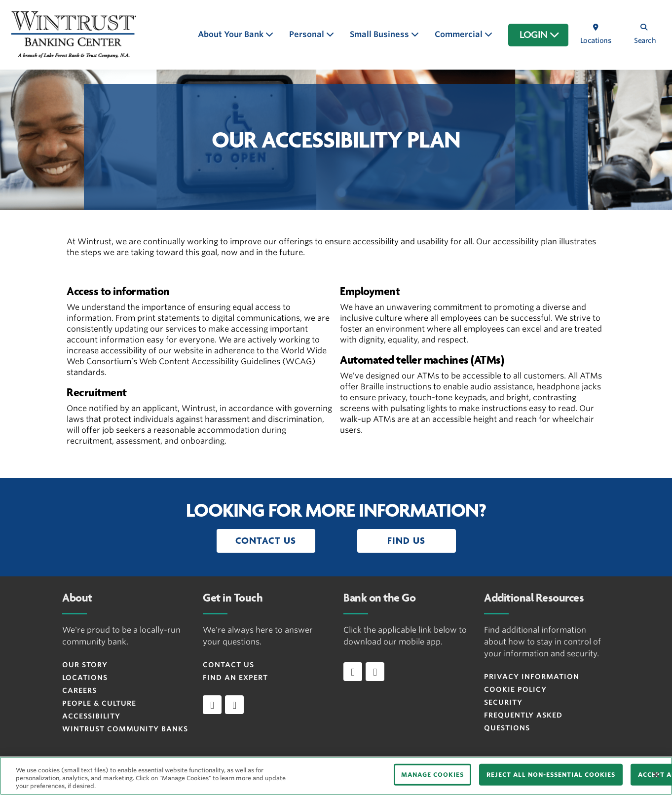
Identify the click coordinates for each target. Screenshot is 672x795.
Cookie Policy (515, 689)
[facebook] (212, 705)
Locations (85, 678)
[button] (266, 541)
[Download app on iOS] (353, 672)
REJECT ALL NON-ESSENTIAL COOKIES (551, 775)
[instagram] (234, 705)
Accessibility (91, 716)
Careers (79, 690)
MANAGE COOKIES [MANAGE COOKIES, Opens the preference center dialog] (432, 775)
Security (503, 702)
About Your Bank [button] (232, 34)
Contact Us (228, 665)
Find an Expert (235, 678)
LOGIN (540, 35)
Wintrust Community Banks (125, 729)
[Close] (656, 775)
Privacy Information (532, 677)
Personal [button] (308, 34)
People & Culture (99, 703)
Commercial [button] (460, 34)
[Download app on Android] (375, 672)
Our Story (85, 665)
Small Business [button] (380, 34)
